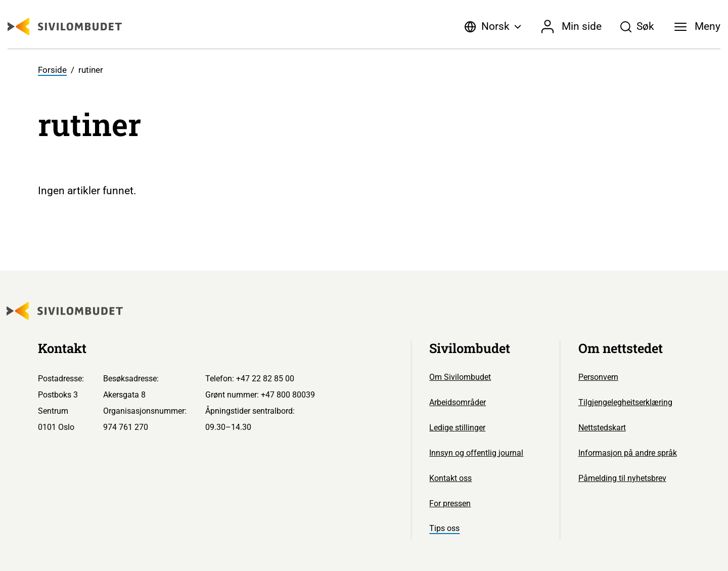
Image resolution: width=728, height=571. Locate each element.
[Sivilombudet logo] (65, 27)
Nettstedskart (602, 428)
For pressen (450, 503)
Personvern (598, 377)
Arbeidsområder (458, 402)
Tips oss (444, 528)
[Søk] (637, 27)
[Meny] (698, 27)
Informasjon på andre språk (628, 453)
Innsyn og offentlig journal (476, 453)
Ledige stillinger (457, 428)
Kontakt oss (450, 478)
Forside (52, 70)
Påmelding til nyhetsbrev (622, 478)
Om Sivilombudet (460, 377)
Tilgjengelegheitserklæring (625, 402)
